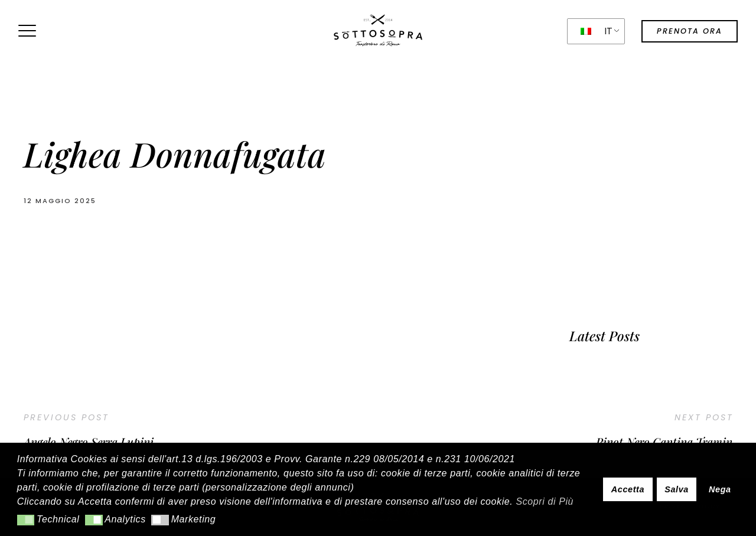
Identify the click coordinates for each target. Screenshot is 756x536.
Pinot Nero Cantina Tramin (664, 442)
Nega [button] (720, 489)
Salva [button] (677, 489)
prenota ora (690, 31)
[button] (26, 520)
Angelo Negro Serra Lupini (89, 442)
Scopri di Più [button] (545, 501)
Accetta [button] (628, 489)
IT (597, 31)
